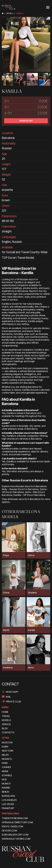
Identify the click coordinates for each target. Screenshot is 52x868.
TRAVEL (6, 716)
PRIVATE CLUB (13, 702)
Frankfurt (8, 808)
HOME (5, 712)
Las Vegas (8, 804)
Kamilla (32, 630)
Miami (5, 771)
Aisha (31, 667)
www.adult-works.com (16, 839)
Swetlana (8, 667)
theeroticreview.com (15, 818)
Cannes (6, 767)
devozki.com (9, 831)
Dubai (5, 747)
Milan (5, 755)
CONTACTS (8, 732)
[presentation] (4, 80)
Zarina (31, 555)
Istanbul (7, 775)
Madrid (6, 788)
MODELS (6, 720)
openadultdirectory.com (17, 822)
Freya (6, 555)
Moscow (7, 742)
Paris (5, 763)
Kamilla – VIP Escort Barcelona (29, 495)
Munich (6, 784)
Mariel (6, 630)
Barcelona (8, 796)
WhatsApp (12, 692)
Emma (6, 593)
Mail (8, 697)
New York (8, 751)
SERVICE (6, 724)
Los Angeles (9, 800)
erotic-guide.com (12, 826)
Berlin (5, 792)
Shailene (32, 593)
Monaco (7, 759)
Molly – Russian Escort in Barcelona (20, 489)
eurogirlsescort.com (15, 835)
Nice (4, 779)
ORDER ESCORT (26, 121)
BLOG (5, 728)
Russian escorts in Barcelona (25, 499)
